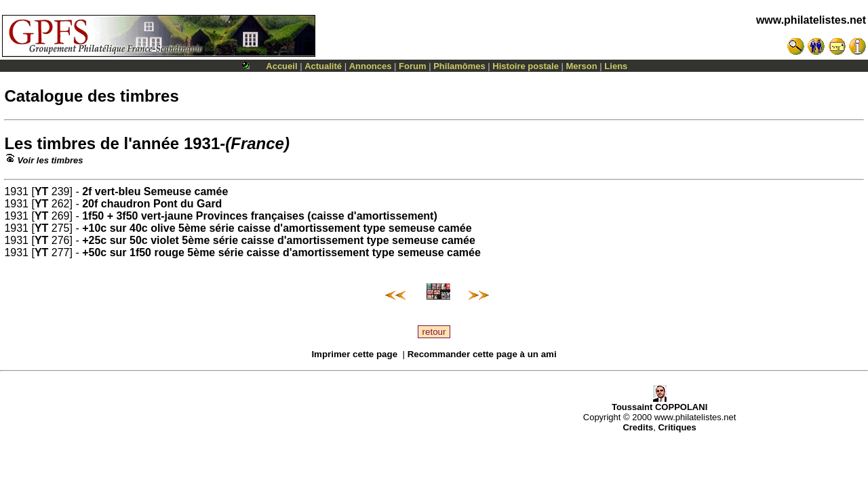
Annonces (371, 66)
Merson (582, 66)
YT (41, 191)
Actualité (323, 66)
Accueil (281, 66)
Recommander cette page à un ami (482, 354)
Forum (412, 66)
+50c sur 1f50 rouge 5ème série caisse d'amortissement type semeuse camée (281, 252)
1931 (202, 143)
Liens (616, 66)
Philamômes (459, 66)
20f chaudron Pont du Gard (152, 204)
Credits (638, 427)
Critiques (677, 427)
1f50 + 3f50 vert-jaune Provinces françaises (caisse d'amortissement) (260, 216)
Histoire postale (526, 66)
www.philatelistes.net (811, 20)
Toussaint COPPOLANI (659, 403)
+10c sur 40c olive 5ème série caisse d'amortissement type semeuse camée (277, 228)
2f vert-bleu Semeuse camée (155, 191)
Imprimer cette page (354, 354)
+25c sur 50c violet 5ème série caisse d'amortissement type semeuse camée (279, 240)
